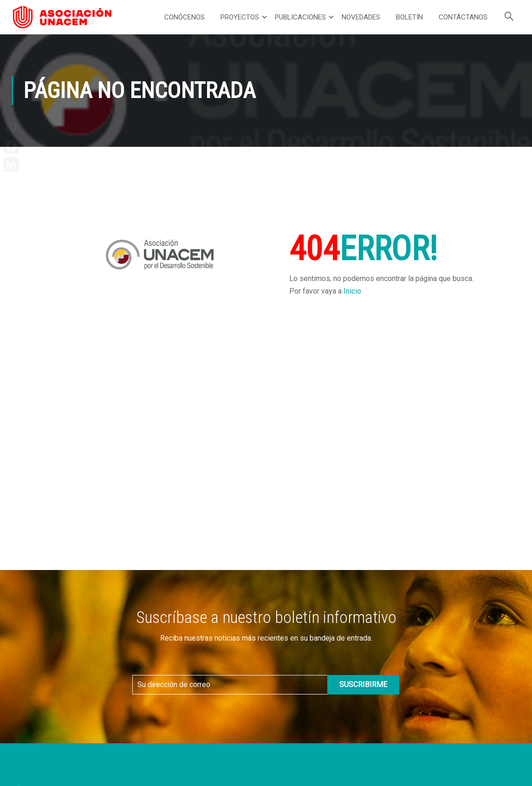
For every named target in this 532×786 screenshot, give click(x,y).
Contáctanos (463, 17)
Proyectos (240, 17)
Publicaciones (300, 17)
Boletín (409, 17)
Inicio (352, 291)
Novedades (361, 17)
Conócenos (185, 17)
